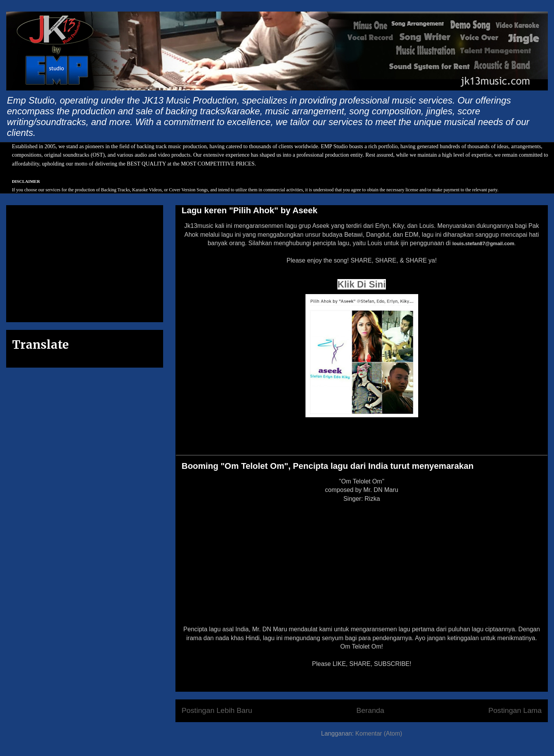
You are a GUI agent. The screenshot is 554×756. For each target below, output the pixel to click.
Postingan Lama (515, 710)
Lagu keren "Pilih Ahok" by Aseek (249, 210)
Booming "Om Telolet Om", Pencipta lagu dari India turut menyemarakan (328, 466)
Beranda (370, 710)
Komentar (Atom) (379, 733)
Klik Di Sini (361, 284)
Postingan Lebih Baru (217, 710)
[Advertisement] (85, 262)
